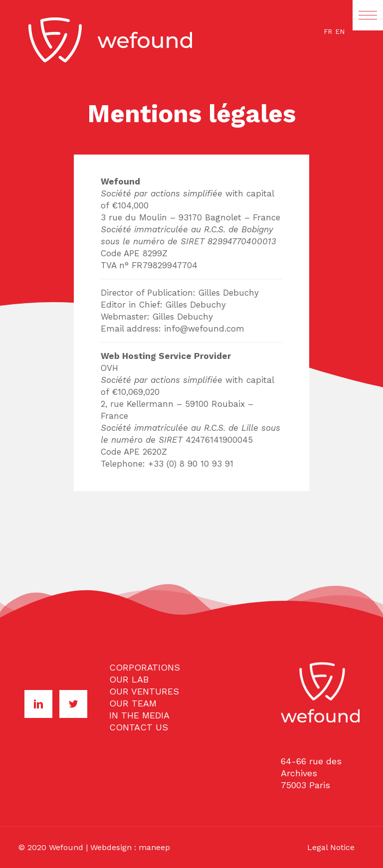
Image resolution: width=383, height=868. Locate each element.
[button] (368, 15)
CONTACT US (139, 727)
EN (340, 32)
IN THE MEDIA (139, 715)
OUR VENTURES (144, 691)
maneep (154, 847)
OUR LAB (129, 679)
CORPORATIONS (145, 667)
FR (328, 32)
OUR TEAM (133, 703)
